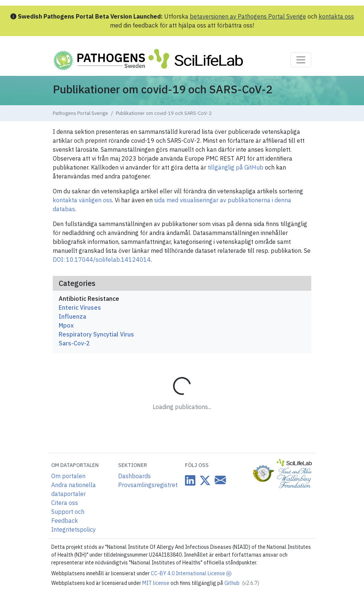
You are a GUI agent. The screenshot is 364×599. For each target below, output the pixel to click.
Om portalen (68, 476)
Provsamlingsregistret (148, 485)
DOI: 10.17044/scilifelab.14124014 (102, 260)
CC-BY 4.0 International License (191, 573)
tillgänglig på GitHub (235, 167)
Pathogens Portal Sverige (80, 113)
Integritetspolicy (74, 529)
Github (242, 583)
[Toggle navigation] (301, 60)
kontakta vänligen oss (82, 200)
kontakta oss (336, 16)
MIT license (156, 583)
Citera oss (65, 503)
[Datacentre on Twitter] (204, 480)
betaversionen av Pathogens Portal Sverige (248, 16)
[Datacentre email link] (219, 480)
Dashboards (134, 476)
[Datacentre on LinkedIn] (190, 480)
